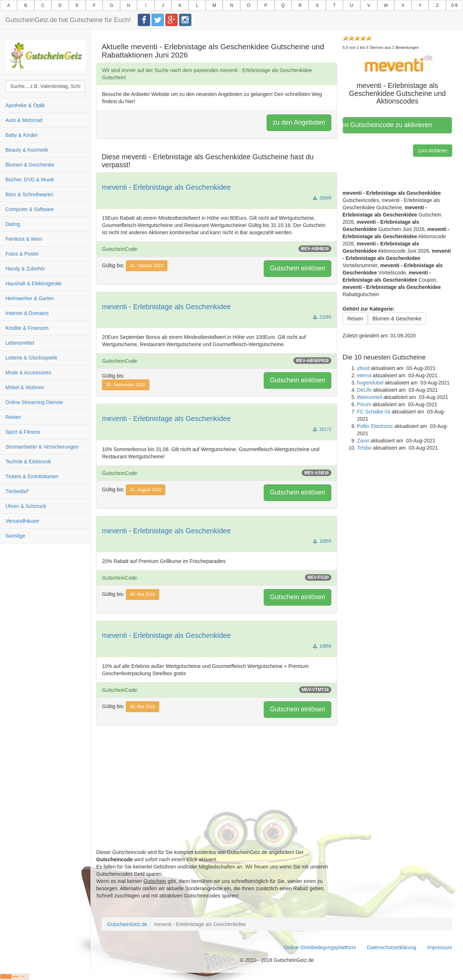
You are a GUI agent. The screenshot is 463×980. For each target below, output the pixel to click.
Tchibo (364, 448)
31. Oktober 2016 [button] (147, 266)
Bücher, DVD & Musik (30, 180)
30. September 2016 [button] (126, 385)
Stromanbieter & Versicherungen (42, 447)
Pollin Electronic (375, 426)
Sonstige (15, 536)
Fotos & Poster (22, 254)
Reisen (13, 417)
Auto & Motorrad (24, 120)
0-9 (454, 5)
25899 (322, 198)
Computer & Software (30, 209)
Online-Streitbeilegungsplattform (320, 947)
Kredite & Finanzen (27, 328)
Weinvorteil (369, 397)
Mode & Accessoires (28, 373)
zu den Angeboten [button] (299, 122)
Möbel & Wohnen (25, 387)
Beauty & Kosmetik (27, 150)
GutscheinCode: (217, 249)
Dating (13, 224)
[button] (398, 62)
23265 (322, 317)
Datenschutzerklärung (392, 947)
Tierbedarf (17, 491)
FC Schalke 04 (374, 412)
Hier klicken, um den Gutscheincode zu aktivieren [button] (390, 125)
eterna (364, 375)
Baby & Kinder (22, 135)
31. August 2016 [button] (146, 490)
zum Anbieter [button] (433, 151)
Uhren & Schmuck (26, 506)
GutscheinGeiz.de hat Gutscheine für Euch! (68, 20)
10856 (322, 646)
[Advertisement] (217, 798)
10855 (322, 541)
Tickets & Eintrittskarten (32, 476)
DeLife (364, 390)
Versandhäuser (22, 521)
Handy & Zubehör (25, 269)
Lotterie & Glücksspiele (31, 358)
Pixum (364, 404)
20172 (322, 429)
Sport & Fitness (23, 432)
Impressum (440, 947)
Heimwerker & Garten (30, 298)
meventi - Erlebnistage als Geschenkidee (166, 187)
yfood (363, 368)
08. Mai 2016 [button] (142, 594)
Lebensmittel (20, 343)
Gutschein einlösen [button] (298, 268)
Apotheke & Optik (25, 105)
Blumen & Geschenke (30, 165)
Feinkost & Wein (24, 239)
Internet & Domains (27, 313)
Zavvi (363, 441)
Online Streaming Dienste (34, 402)
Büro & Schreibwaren (29, 194)
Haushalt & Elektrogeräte (34, 283)
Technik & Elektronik (28, 462)
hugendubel (370, 383)
